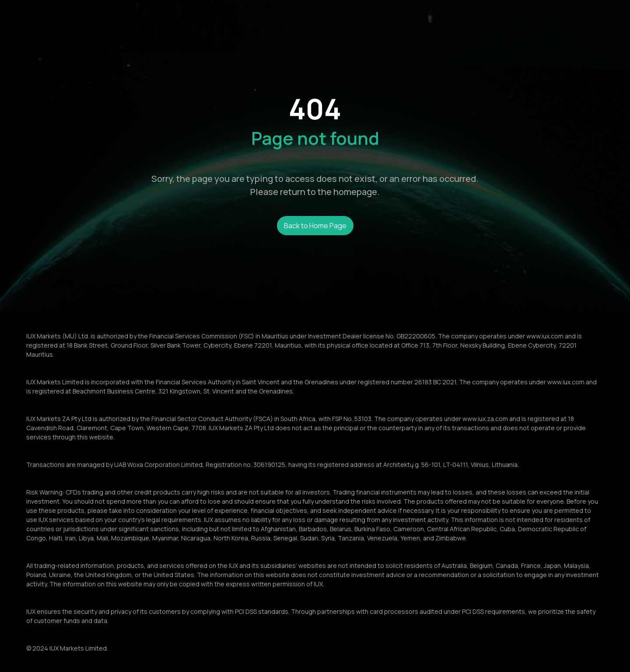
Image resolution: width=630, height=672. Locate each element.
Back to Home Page (315, 226)
